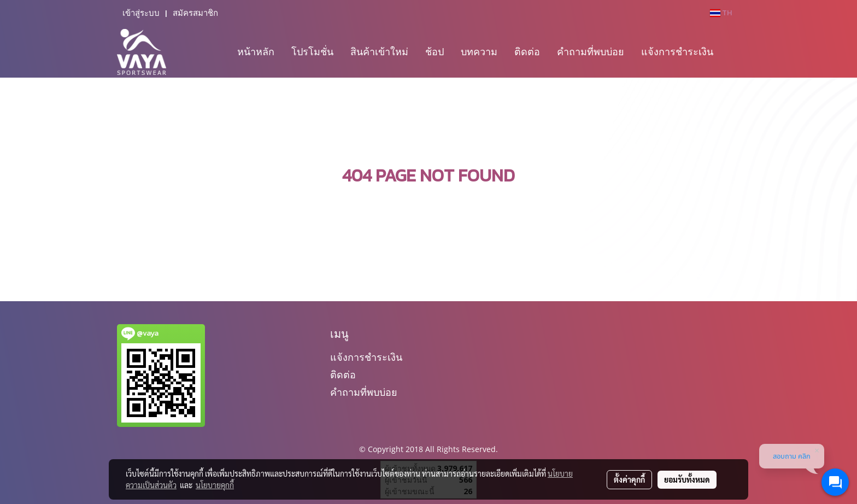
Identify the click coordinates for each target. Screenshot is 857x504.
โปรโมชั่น (312, 51)
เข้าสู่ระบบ (141, 13)
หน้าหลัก (256, 51)
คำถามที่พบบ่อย (591, 51)
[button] (731, 52)
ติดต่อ (527, 51)
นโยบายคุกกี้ (215, 485)
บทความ (479, 51)
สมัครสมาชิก (195, 13)
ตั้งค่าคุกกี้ (629, 479)
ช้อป (435, 51)
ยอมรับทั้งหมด (687, 479)
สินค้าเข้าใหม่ (379, 51)
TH (721, 13)
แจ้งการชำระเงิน (677, 51)
